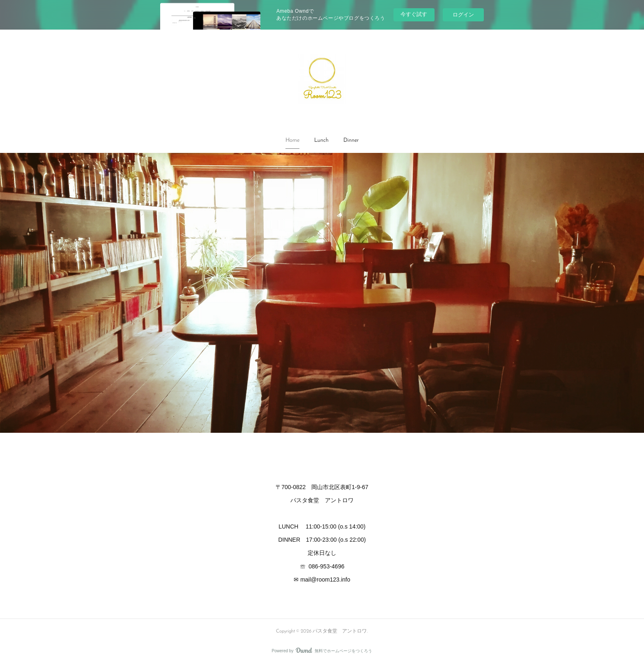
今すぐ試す (414, 14)
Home (292, 140)
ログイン (463, 15)
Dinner (351, 140)
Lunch (321, 140)
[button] (292, 141)
